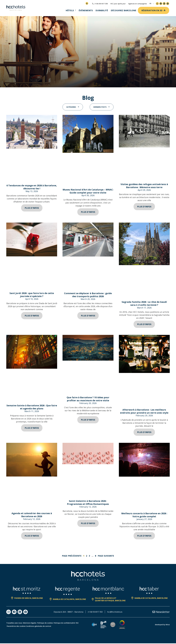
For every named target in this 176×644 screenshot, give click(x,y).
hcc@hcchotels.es (117, 612)
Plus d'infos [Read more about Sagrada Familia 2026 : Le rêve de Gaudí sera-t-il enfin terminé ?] (144, 325)
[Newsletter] (154, 612)
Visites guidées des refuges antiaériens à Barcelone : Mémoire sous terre (144, 186)
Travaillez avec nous (14, 624)
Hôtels (70, 10)
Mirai (168, 625)
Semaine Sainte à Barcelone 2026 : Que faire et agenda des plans (32, 408)
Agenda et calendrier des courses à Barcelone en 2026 (32, 515)
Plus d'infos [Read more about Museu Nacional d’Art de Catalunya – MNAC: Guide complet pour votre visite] (88, 213)
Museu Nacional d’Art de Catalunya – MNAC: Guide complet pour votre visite (88, 192)
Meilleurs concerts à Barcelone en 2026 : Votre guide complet (144, 515)
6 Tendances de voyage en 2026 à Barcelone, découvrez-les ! (32, 188)
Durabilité (102, 10)
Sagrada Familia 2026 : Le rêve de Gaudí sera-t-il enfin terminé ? (144, 304)
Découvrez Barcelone (124, 10)
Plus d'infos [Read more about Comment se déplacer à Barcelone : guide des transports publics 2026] (88, 316)
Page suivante (106, 556)
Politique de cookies (50, 624)
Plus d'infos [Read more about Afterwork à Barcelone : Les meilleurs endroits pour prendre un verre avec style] (144, 433)
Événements (86, 10)
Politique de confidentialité (72, 624)
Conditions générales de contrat (47, 627)
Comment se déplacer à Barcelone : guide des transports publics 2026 (88, 295)
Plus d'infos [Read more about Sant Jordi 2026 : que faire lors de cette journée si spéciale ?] (32, 316)
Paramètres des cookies (24, 627)
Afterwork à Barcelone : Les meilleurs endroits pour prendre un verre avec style (144, 412)
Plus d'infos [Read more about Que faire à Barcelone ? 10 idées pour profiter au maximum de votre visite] (88, 420)
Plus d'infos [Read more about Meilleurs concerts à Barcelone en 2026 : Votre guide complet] (144, 536)
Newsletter (163, 612)
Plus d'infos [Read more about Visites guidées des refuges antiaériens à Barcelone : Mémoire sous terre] (144, 207)
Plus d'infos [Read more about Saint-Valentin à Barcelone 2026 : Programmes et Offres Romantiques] (88, 524)
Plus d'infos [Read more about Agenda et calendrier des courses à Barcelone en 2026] (32, 536)
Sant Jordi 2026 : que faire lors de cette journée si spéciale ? (32, 295)
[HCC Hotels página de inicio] (16, 8)
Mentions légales (32, 624)
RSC (9, 627)
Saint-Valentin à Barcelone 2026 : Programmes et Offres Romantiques (88, 503)
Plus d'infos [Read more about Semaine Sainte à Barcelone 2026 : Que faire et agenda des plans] (32, 428)
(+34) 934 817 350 (96, 612)
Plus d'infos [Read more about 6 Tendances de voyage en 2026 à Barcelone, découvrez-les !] (32, 208)
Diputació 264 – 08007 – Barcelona (67, 612)
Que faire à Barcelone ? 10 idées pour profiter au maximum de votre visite (88, 399)
